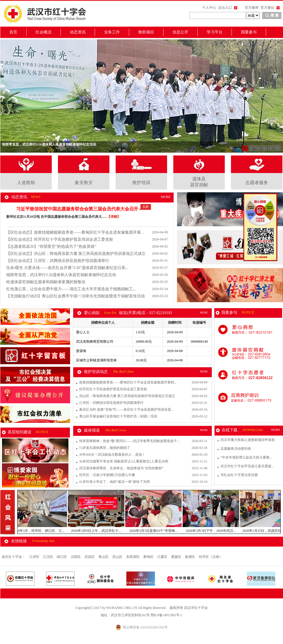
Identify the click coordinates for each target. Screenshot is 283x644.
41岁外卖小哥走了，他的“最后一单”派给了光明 (115, 482)
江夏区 (163, 557)
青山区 (104, 557)
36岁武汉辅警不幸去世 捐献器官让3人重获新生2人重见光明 (124, 461)
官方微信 (267, 8)
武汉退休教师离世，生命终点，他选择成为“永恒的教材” (121, 468)
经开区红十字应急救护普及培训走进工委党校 (113, 389)
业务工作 (112, 32)
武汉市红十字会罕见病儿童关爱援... (247, 466)
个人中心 (209, 8)
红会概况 (44, 32)
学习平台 (215, 32)
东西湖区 (133, 557)
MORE (166, 197)
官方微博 (252, 8)
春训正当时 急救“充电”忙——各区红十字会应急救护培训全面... (127, 410)
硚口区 (62, 557)
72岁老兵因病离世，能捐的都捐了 (105, 448)
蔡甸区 (149, 557)
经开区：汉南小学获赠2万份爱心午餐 (107, 475)
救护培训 (141, 183)
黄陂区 (177, 557)
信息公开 (180, 32)
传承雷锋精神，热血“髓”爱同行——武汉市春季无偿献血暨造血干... (129, 441)
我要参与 (249, 32)
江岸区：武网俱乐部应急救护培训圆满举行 (111, 403)
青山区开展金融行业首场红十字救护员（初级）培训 (118, 416)
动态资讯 (78, 32)
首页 (13, 32)
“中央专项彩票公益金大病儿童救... (246, 457)
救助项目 (146, 32)
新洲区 (190, 557)
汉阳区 (76, 557)
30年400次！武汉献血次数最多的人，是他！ (112, 455)
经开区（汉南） (211, 557)
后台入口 (225, 8)
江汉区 (48, 557)
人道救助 (26, 183)
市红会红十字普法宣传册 (239, 475)
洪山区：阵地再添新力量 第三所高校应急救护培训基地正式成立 (127, 396)
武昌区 (90, 557)
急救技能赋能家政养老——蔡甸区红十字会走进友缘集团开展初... (128, 382)
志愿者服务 (257, 183)
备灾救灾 (84, 183)
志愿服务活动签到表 (236, 449)
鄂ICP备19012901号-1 (167, 615)
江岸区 (35, 557)
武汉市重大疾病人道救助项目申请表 (248, 440)
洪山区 (118, 557)
